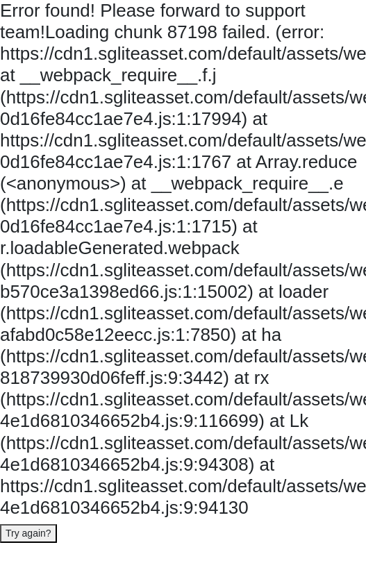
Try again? (28, 533)
